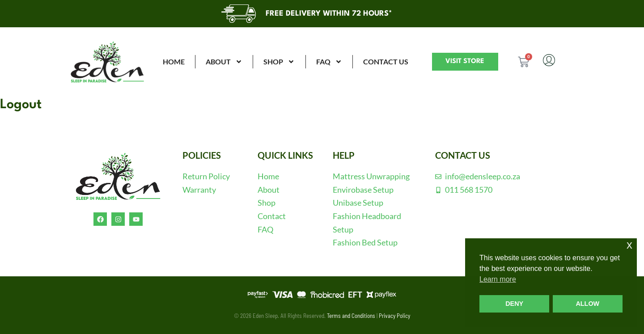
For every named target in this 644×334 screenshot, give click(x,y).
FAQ (329, 62)
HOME (174, 61)
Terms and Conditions (351, 316)
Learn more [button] (498, 279)
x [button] (629, 245)
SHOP (279, 62)
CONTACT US (386, 61)
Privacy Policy (394, 316)
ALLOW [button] (587, 304)
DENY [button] (514, 304)
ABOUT (224, 62)
